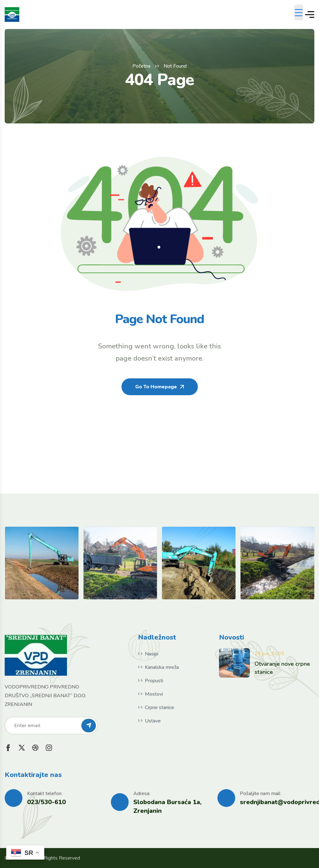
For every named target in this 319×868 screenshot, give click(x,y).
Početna (141, 66)
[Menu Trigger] (299, 12)
